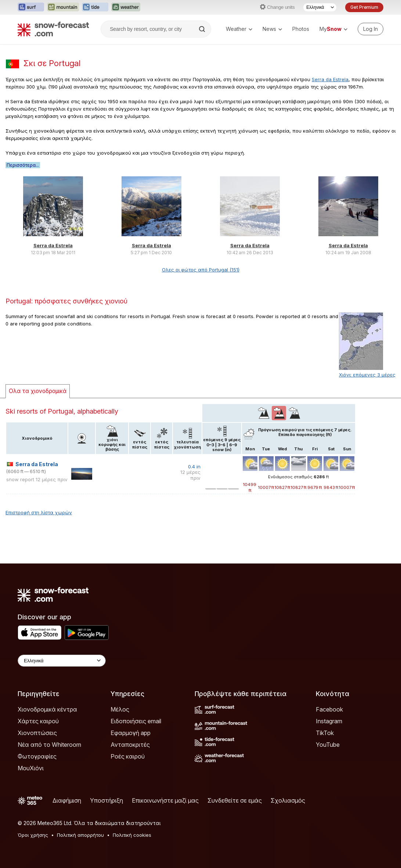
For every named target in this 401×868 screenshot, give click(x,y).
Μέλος (120, 709)
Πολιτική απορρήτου (80, 835)
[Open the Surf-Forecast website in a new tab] (31, 7)
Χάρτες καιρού (38, 721)
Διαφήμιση (67, 800)
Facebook (329, 709)
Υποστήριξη (106, 800)
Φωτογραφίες (37, 756)
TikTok (325, 733)
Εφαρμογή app (131, 733)
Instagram (329, 721)
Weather (239, 29)
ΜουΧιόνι (31, 768)
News (272, 29)
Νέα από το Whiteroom (49, 745)
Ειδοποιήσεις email (136, 721)
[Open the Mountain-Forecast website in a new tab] (63, 7)
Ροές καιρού (128, 756)
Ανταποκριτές (130, 745)
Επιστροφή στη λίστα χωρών (39, 512)
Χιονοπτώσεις (37, 733)
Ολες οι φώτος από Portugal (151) (201, 270)
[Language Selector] (320, 7)
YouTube (328, 745)
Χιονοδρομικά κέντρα (47, 709)
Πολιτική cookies (132, 835)
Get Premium (364, 7)
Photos (301, 29)
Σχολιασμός (288, 800)
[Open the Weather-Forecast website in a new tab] (126, 7)
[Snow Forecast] (53, 29)
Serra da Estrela (330, 79)
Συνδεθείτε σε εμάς (235, 800)
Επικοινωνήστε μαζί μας (165, 800)
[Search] (203, 29)
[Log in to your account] (371, 29)
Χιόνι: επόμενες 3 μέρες (367, 375)
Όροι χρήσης (33, 835)
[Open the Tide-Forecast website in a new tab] (95, 7)
